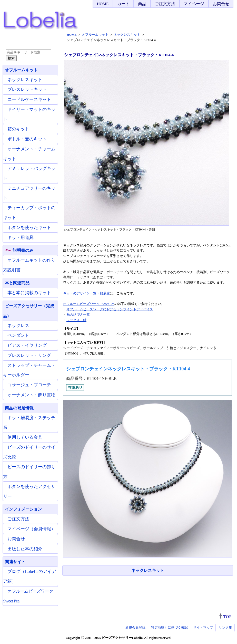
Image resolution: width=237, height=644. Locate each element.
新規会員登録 (135, 627)
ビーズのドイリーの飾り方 (29, 472)
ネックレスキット (148, 570)
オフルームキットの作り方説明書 (29, 265)
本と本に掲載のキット (29, 293)
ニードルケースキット (29, 99)
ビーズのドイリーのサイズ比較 (29, 452)
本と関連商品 (17, 283)
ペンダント (18, 335)
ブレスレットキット (27, 89)
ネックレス (18, 326)
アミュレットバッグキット (29, 173)
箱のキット (18, 129)
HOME (103, 4)
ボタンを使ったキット (29, 228)
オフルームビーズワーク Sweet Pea (89, 304)
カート (123, 4)
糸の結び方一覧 (78, 315)
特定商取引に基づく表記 (169, 627)
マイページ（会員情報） (31, 529)
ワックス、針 (76, 320)
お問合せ (221, 4)
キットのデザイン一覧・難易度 (86, 293)
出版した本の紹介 (25, 549)
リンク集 (225, 627)
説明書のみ (19, 250)
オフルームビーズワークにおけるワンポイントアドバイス (110, 309)
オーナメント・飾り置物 (31, 395)
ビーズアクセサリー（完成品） (28, 311)
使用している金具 (25, 437)
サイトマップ (203, 627)
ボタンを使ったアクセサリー (29, 491)
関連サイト (15, 562)
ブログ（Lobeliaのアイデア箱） (29, 576)
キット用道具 (21, 238)
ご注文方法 (165, 4)
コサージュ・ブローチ (29, 385)
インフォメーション (23, 509)
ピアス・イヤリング (27, 345)
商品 (142, 4)
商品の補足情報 (19, 408)
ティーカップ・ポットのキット (29, 213)
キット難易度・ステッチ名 (29, 423)
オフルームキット (21, 70)
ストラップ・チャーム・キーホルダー (29, 370)
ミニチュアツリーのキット (29, 193)
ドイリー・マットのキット (29, 114)
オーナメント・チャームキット (29, 154)
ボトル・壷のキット (27, 139)
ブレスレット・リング (29, 355)
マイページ (194, 4)
